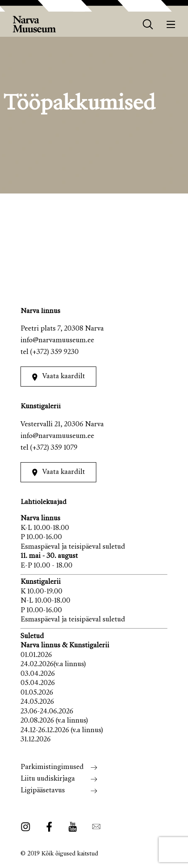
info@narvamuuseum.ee (57, 341)
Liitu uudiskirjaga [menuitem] (48, 779)
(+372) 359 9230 (54, 353)
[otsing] (148, 24)
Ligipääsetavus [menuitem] (43, 791)
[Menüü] (171, 24)
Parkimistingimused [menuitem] (52, 767)
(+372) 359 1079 (54, 448)
